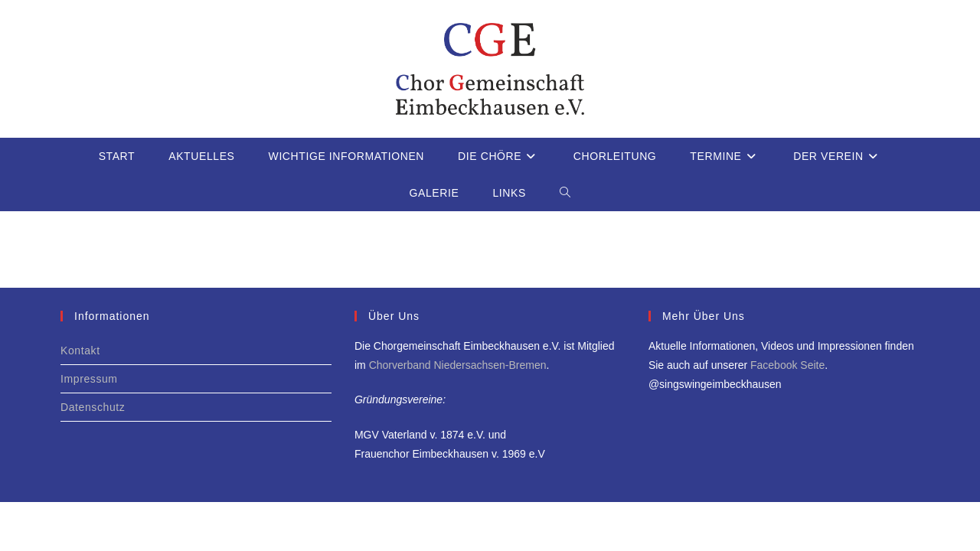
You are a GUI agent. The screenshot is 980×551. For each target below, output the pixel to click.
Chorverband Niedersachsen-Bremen (458, 365)
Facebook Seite (787, 365)
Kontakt (80, 350)
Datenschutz (93, 407)
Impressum (89, 379)
